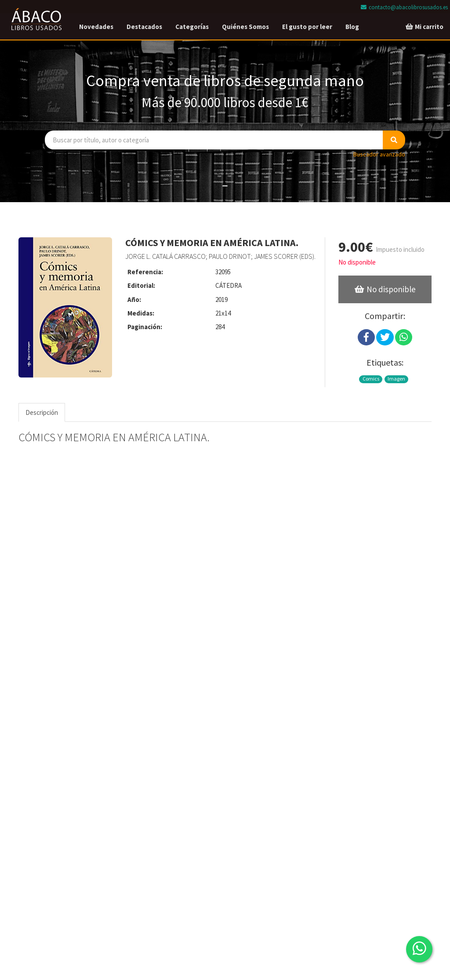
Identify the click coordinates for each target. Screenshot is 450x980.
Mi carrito (424, 27)
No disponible (357, 262)
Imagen (396, 379)
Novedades (96, 27)
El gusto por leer (307, 27)
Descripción (42, 412)
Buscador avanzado (379, 154)
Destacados (144, 27)
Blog (352, 27)
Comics (371, 379)
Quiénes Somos (245, 27)
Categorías (192, 27)
